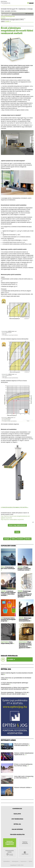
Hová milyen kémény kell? (7, 643)
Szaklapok (17, 814)
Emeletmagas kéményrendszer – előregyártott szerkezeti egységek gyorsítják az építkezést (25, 594)
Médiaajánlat (15, 861)
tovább (8, 21)
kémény (14, 11)
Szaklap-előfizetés (25, 843)
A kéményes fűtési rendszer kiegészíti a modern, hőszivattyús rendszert (8, 593)
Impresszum (24, 861)
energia (30, 9)
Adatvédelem (7, 861)
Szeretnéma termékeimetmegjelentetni (10, 843)
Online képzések (17, 829)
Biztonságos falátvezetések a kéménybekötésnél (25, 619)
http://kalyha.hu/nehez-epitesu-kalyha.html (12, 520)
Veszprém (3, 18)
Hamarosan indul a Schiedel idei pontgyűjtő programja (8, 619)
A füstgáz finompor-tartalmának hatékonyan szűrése (24, 569)
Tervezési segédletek (17, 835)
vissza (17, 532)
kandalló (8, 11)
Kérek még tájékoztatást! (17, 525)
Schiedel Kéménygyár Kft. (9, 9)
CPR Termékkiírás (17, 819)
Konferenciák (17, 809)
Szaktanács (22, 9)
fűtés (3, 11)
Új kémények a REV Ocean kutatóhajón (8, 568)
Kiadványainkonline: (10, 853)
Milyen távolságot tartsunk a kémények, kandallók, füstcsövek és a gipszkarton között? (25, 645)
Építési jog (17, 824)
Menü (31, 3)
